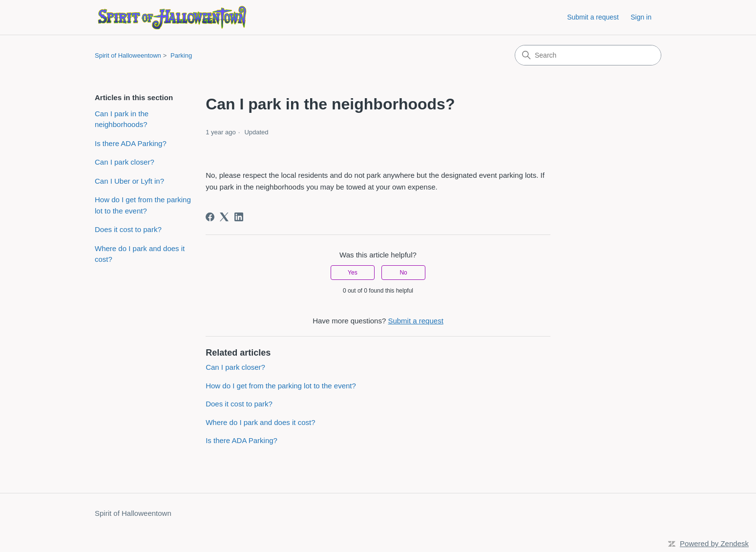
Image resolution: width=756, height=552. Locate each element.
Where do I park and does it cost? (140, 254)
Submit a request (593, 17)
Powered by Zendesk (714, 543)
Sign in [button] (641, 17)
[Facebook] (210, 217)
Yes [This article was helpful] (353, 273)
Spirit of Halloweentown (128, 55)
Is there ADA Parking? (131, 143)
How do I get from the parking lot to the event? (143, 205)
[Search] (588, 55)
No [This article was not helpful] (403, 273)
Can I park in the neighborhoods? (122, 119)
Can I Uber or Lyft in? (129, 181)
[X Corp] (224, 217)
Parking (181, 55)
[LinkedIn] (239, 217)
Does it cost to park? (128, 229)
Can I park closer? (125, 162)
